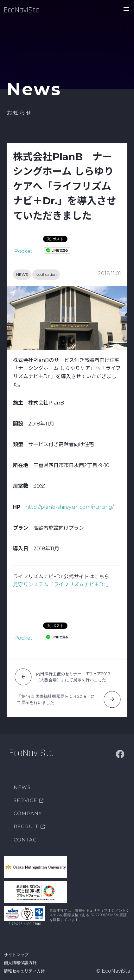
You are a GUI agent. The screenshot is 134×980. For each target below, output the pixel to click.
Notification (46, 274)
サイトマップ (16, 955)
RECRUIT (26, 826)
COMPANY (28, 813)
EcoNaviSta (22, 10)
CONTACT (27, 840)
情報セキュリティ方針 (24, 971)
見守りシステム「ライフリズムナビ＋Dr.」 (62, 585)
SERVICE (25, 800)
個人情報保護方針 (20, 963)
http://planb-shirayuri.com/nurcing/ (70, 507)
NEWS (22, 274)
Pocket (23, 251)
